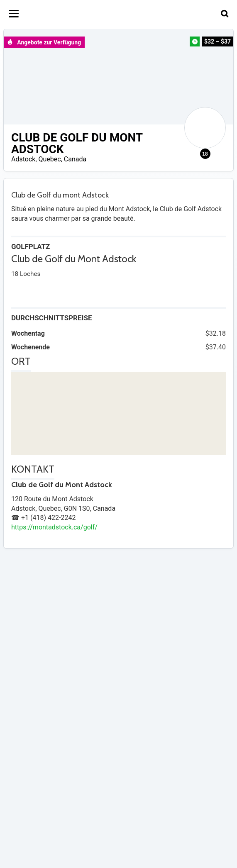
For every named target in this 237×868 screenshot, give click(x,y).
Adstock (23, 159)
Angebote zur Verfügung (44, 42)
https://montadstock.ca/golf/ (54, 527)
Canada (75, 159)
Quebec (50, 159)
